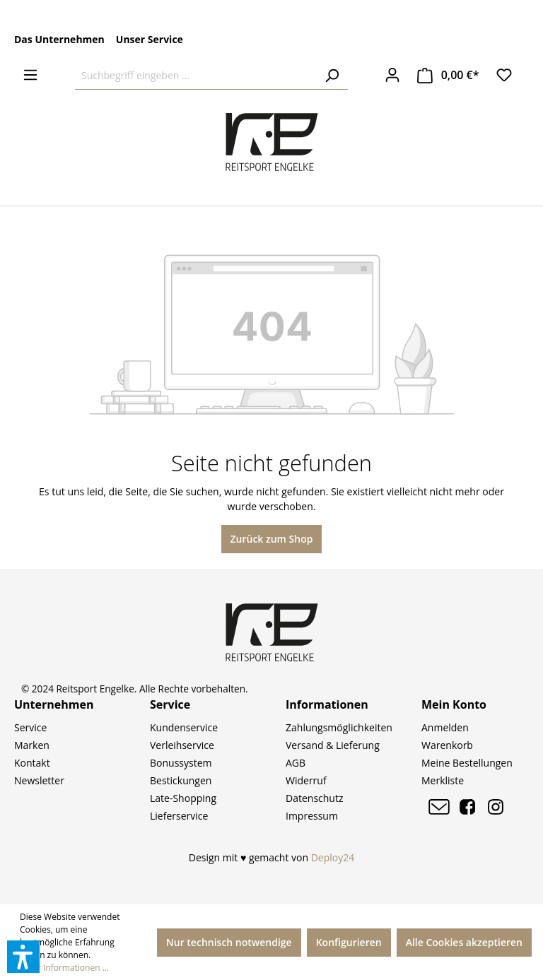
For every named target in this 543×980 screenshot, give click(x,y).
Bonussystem (181, 763)
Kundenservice (184, 727)
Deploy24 (333, 857)
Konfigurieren (349, 942)
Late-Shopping (183, 798)
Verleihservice (182, 745)
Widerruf (306, 780)
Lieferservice (179, 816)
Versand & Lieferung (333, 745)
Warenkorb (447, 745)
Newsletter (39, 780)
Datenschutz (314, 798)
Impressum (312, 816)
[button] (23, 957)
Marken (32, 745)
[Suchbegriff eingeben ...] (195, 76)
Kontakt (32, 763)
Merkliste (443, 780)
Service (30, 727)
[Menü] (30, 75)
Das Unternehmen (59, 39)
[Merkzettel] (504, 75)
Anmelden (445, 727)
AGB (296, 763)
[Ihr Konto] (392, 75)
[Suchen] (332, 76)
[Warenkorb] (448, 75)
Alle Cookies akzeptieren (464, 942)
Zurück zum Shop (272, 539)
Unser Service (150, 39)
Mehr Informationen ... (64, 968)
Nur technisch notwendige (229, 942)
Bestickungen (181, 780)
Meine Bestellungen (467, 763)
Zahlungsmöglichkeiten (339, 727)
